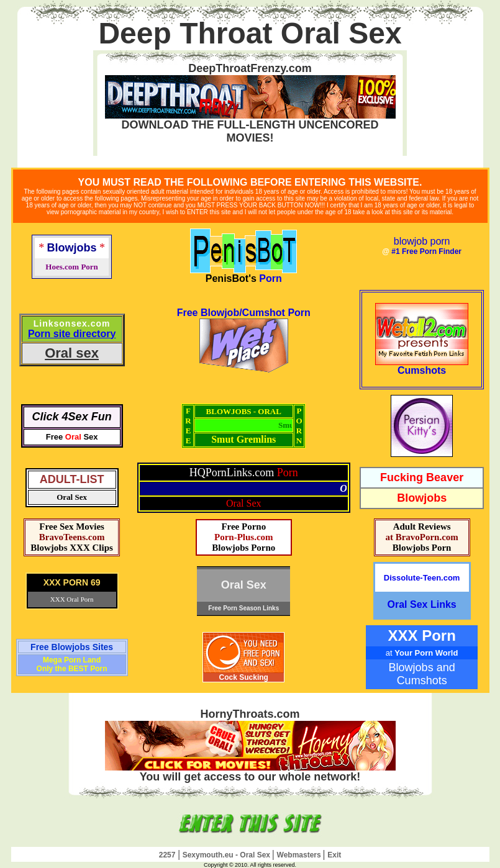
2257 (167, 855)
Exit (334, 855)
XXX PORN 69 (72, 582)
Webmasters (300, 855)
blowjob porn (422, 241)
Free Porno (243, 527)
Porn (270, 278)
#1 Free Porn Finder (426, 251)
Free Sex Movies (72, 527)
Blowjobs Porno (243, 548)
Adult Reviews (422, 527)
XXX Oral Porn (72, 599)
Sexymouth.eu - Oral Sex (228, 855)
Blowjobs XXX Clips (72, 548)
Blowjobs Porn (422, 548)
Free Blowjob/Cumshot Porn (244, 313)
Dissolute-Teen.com (422, 578)
